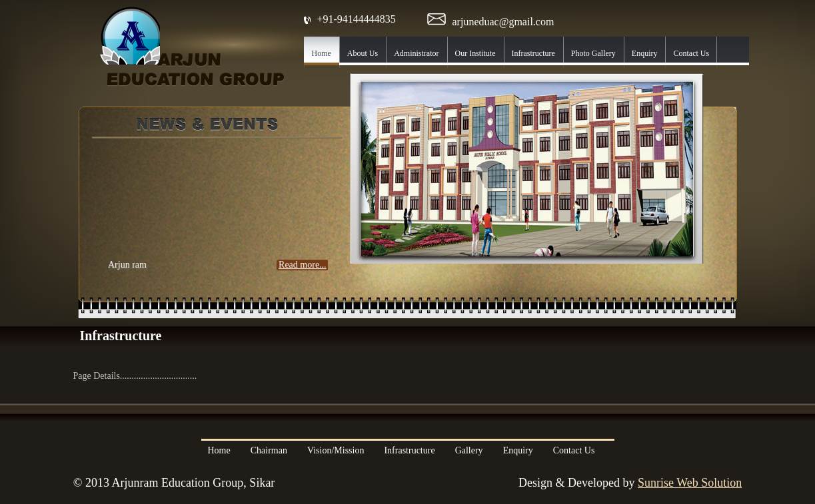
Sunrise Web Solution (690, 483)
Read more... (303, 269)
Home (219, 450)
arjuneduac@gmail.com (503, 22)
